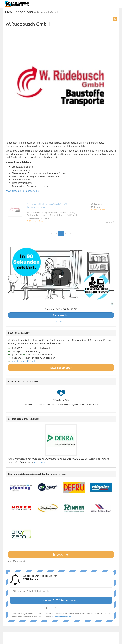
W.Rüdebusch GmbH (35, 221)
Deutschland (100, 210)
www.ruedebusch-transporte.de (22, 191)
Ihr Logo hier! (61, 554)
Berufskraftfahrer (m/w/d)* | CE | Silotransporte (48, 206)
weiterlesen (40, 462)
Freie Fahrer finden (61, 321)
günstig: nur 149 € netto (25, 361)
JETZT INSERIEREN (61, 368)
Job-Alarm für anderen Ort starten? (61, 608)
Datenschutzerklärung (62, 617)
